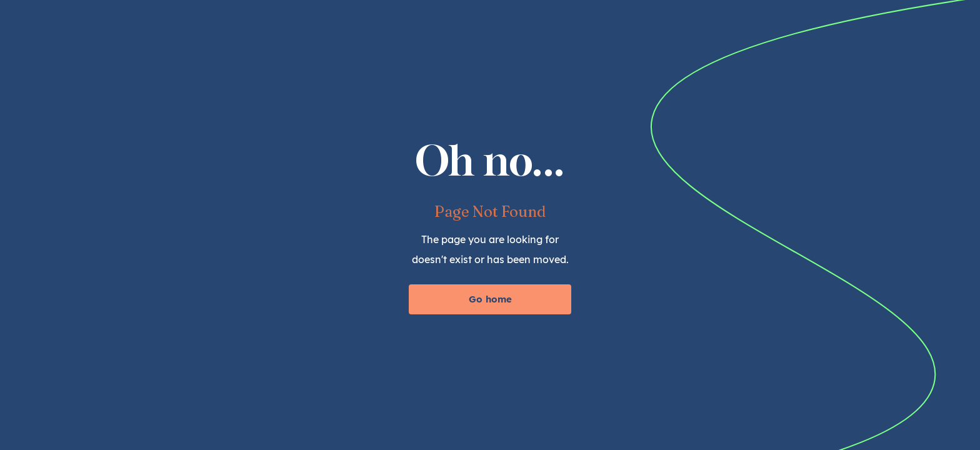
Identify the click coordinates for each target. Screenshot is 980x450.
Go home (490, 299)
